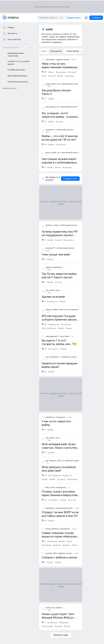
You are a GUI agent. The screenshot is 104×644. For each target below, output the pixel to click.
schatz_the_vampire (53, 608)
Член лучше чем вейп (56, 255)
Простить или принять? (69, 310)
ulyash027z (50, 130)
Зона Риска (65, 336)
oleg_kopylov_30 (52, 107)
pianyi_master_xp (52, 152)
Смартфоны (61, 487)
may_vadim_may (52, 290)
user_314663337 (52, 357)
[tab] (44, 51)
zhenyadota (50, 60)
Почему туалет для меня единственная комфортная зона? (60, 495)
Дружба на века (63, 60)
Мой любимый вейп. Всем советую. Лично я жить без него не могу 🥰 (59, 448)
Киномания (61, 417)
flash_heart (50, 487)
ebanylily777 (50, 248)
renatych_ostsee (52, 225)
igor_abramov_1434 (53, 461)
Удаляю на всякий (53, 297)
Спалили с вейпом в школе (59, 558)
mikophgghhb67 (52, 336)
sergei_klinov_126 (53, 84)
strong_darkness (52, 529)
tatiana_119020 (52, 310)
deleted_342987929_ (54, 267)
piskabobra (50, 508)
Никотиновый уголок (70, 84)
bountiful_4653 (51, 553)
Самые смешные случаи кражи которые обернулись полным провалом (60, 537)
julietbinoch (50, 417)
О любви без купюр (69, 357)
